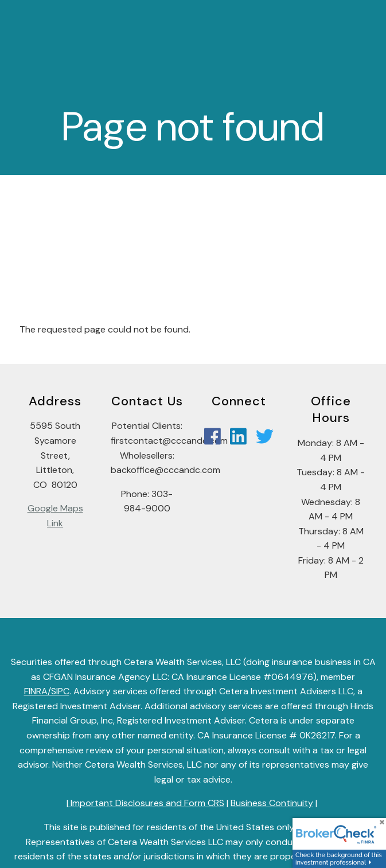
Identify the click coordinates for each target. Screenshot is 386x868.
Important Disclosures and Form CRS (146, 804)
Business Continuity (272, 804)
